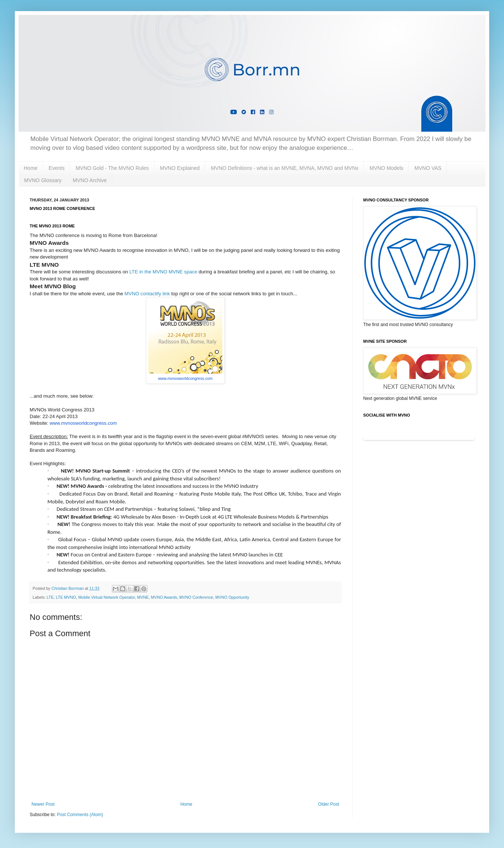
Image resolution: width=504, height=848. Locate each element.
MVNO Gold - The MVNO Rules (112, 168)
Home (31, 168)
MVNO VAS (428, 168)
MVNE (143, 597)
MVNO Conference (196, 597)
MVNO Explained (180, 168)
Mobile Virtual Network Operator (107, 597)
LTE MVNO (66, 597)
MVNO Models (386, 168)
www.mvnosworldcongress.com (185, 378)
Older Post (329, 804)
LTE (50, 597)
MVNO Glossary (43, 180)
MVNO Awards (164, 597)
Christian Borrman (68, 588)
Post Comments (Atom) (80, 815)
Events (57, 168)
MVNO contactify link (147, 294)
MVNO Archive (90, 180)
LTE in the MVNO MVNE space (163, 272)
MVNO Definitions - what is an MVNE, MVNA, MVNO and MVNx (285, 168)
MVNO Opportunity (232, 597)
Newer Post (43, 804)
